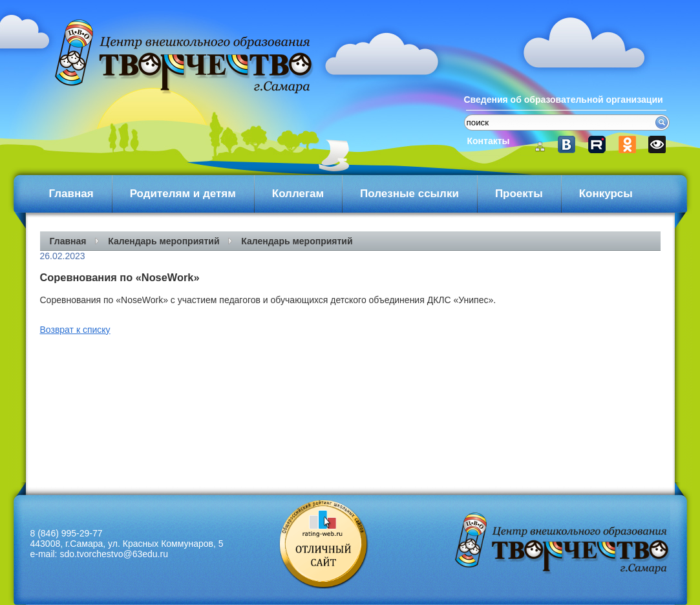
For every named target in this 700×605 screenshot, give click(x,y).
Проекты (519, 194)
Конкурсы (606, 194)
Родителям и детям (183, 194)
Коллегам (298, 194)
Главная (71, 194)
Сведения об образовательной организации (564, 100)
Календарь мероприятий (164, 241)
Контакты (489, 141)
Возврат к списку (75, 330)
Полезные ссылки (409, 194)
